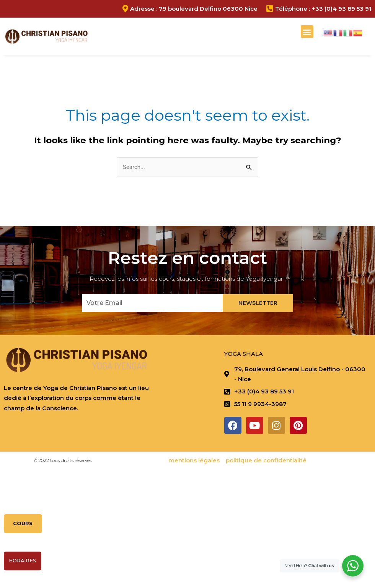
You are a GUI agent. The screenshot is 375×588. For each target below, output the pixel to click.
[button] (307, 32)
